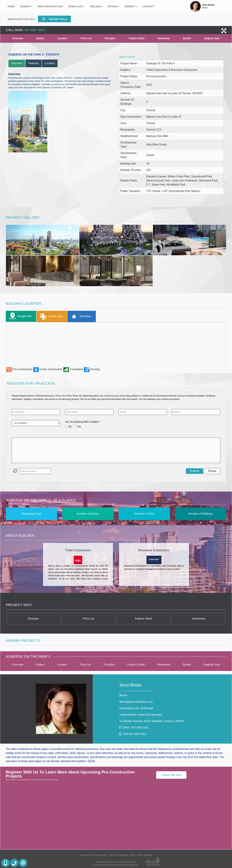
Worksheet (164, 38)
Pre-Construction (50, 6)
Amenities (80, 316)
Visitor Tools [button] (55, 19)
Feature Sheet (137, 38)
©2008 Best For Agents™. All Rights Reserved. (116, 862)
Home (11, 6)
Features (33, 63)
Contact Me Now (171, 775)
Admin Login (86, 855)
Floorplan (110, 38)
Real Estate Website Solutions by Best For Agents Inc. (116, 865)
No (70, 427)
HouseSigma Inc (136, 708)
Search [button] (26, 6)
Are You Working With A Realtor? (82, 422)
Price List (86, 38)
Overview (18, 38)
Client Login (136, 855)
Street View (50, 316)
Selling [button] (96, 6)
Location (62, 38)
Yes (79, 427)
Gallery (40, 38)
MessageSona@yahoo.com (136, 702)
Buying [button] (114, 6)
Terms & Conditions (119, 855)
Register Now (212, 38)
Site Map (148, 855)
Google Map (20, 316)
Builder (187, 38)
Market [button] (131, 6)
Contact (148, 6)
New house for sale (21, 19)
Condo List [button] (76, 6)
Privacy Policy (101, 855)
